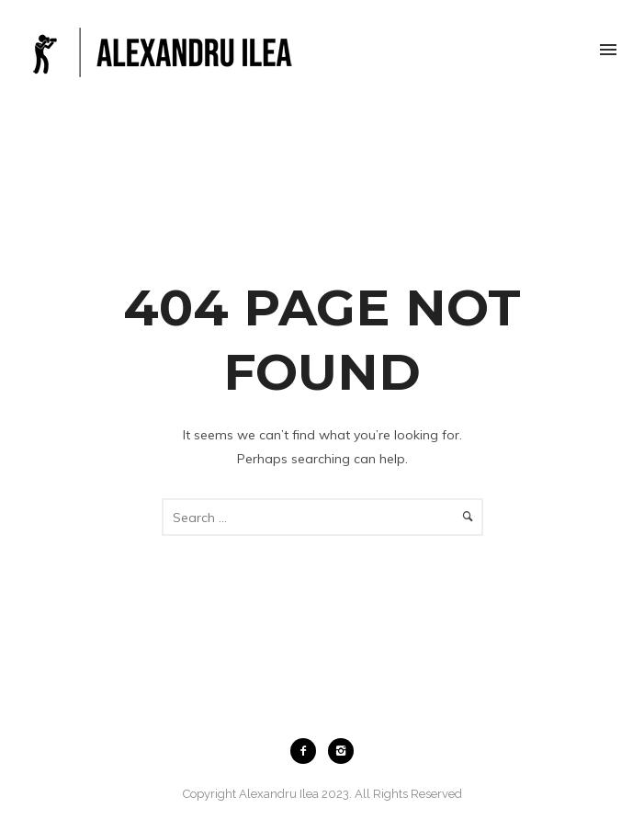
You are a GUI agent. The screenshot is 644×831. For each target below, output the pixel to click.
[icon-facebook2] (308, 751)
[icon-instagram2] (341, 751)
